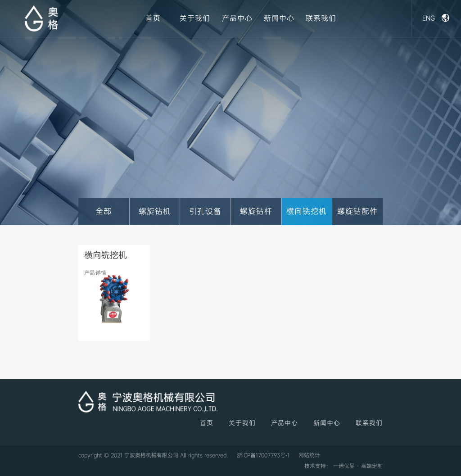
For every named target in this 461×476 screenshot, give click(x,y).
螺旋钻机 (155, 211)
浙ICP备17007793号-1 (263, 455)
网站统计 (309, 455)
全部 (104, 211)
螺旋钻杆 (256, 211)
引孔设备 (205, 211)
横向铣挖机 (307, 211)
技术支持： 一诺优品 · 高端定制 (343, 466)
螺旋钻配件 (357, 211)
